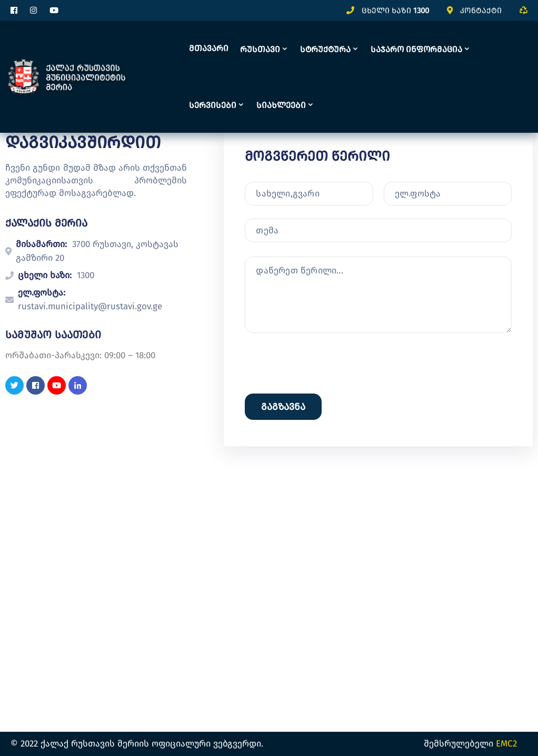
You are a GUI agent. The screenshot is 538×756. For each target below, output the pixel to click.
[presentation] (325, 456)
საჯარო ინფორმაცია (416, 49)
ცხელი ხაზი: (45, 275)
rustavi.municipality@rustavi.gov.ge (90, 306)
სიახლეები (281, 105)
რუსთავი (260, 49)
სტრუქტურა (325, 49)
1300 (421, 11)
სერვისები (213, 105)
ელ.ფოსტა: (42, 293)
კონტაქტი (481, 11)
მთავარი (209, 48)
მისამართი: (41, 244)
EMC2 (506, 744)
